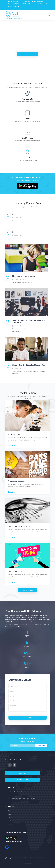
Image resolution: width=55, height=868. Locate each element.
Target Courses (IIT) (16, 571)
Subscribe (41, 745)
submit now (27, 718)
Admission (11, 821)
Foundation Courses (16, 481)
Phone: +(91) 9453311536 (15, 795)
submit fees (22, 773)
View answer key (22, 780)
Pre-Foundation (14, 434)
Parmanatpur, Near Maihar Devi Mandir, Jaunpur (22, 798)
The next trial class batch (23, 276)
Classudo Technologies (11, 859)
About (10, 814)
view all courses (28, 590)
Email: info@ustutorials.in (15, 792)
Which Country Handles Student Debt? (29, 365)
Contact (10, 818)
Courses (10, 824)
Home (10, 811)
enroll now (31, 54)
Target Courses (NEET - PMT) (20, 526)
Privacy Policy (29, 863)
